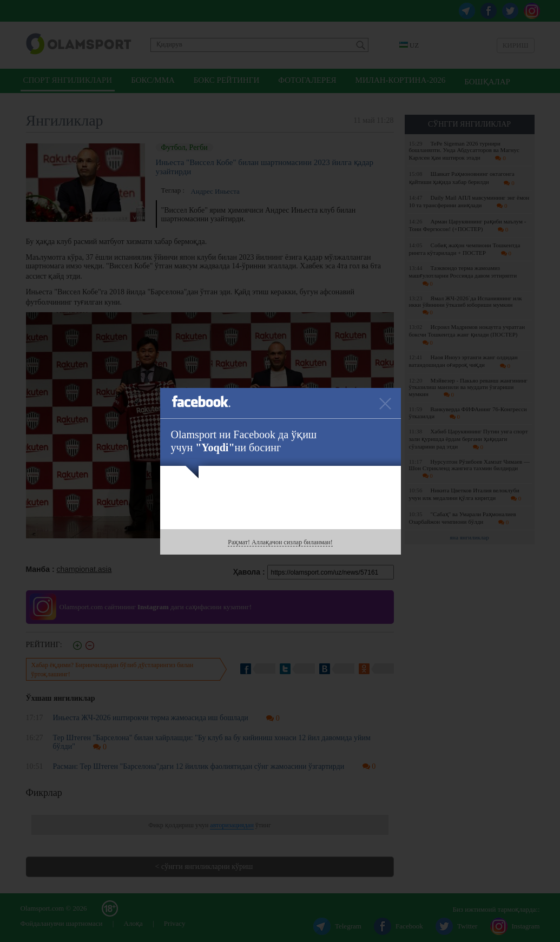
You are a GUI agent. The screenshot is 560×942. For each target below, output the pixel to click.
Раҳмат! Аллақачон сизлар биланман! (280, 542)
